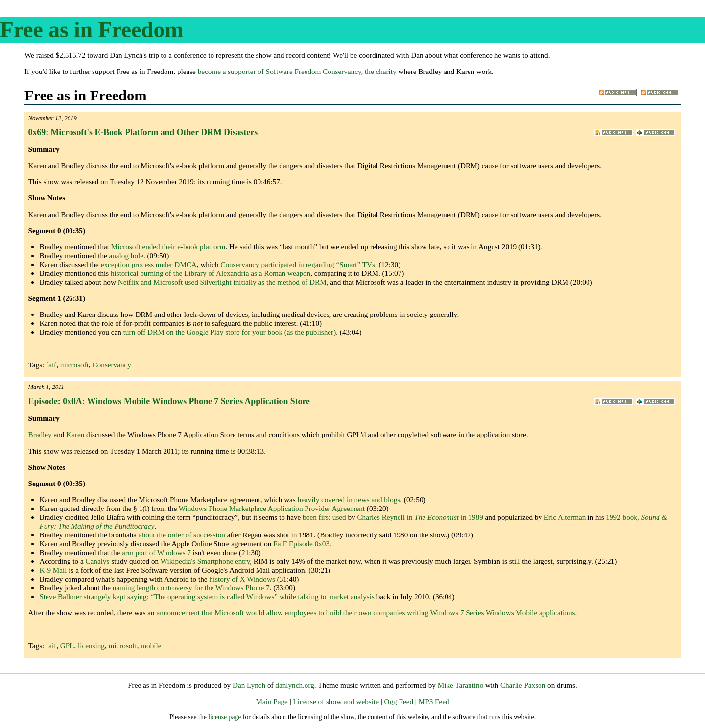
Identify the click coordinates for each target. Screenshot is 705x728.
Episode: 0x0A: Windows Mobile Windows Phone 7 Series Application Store (169, 401)
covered (333, 499)
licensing (91, 645)
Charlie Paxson (523, 685)
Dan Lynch (249, 685)
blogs (392, 499)
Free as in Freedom (92, 30)
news (362, 499)
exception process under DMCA (149, 264)
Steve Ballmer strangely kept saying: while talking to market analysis (207, 596)
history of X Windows (242, 579)
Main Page (271, 701)
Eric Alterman (565, 517)
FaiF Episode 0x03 (301, 544)
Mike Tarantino (461, 685)
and (377, 499)
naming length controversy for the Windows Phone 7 (191, 588)
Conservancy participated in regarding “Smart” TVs (298, 264)
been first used (324, 517)
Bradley (40, 434)
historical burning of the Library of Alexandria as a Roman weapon (211, 273)
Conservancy (112, 365)
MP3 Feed (434, 701)
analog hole (126, 255)
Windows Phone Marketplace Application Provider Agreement (272, 508)
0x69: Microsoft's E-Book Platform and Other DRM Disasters (143, 132)
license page (224, 717)
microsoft (74, 365)
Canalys (97, 561)
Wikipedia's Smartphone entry (205, 561)
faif (51, 365)
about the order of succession (182, 535)
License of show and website (336, 701)
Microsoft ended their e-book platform (168, 247)
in (350, 499)
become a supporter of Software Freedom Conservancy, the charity (297, 71)
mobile (151, 645)
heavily (309, 499)
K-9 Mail (53, 570)
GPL (67, 645)
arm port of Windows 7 (156, 552)
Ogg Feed (399, 701)
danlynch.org (294, 685)
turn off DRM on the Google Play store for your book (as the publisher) (230, 332)
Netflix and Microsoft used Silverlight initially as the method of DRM (222, 282)
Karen (75, 434)
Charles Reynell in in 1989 (420, 517)
